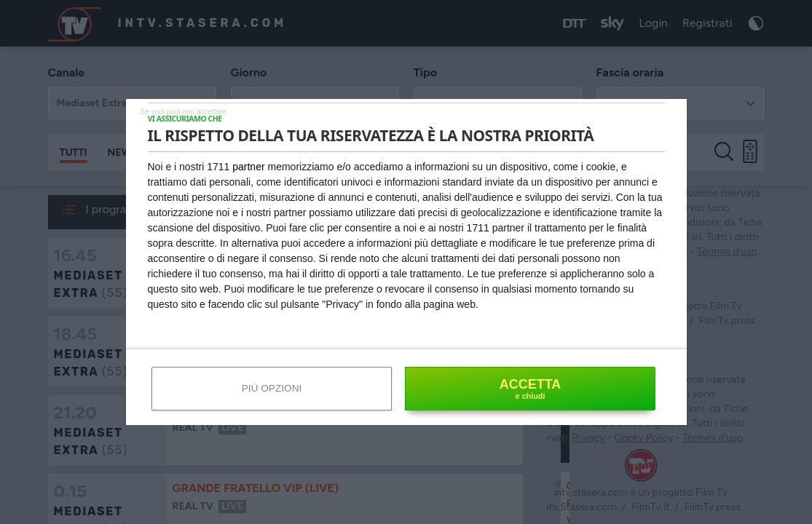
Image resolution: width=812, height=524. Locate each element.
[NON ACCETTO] (184, 111)
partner (248, 167)
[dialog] (406, 262)
